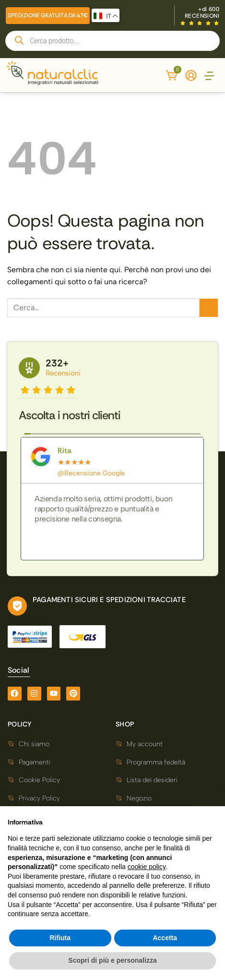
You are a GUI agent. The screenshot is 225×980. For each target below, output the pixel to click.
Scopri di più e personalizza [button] (112, 960)
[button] (209, 77)
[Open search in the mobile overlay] (112, 41)
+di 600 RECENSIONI (202, 12)
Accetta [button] (165, 938)
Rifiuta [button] (60, 938)
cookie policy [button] (147, 867)
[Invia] (209, 308)
